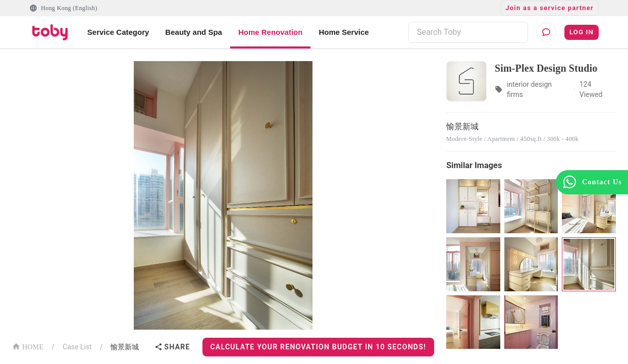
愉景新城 (125, 347)
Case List (77, 347)
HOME (28, 346)
